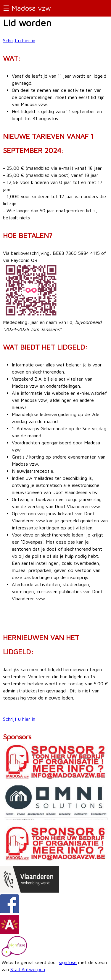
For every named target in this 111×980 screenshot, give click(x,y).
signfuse (68, 962)
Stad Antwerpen (28, 969)
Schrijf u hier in (19, 40)
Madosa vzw (31, 8)
